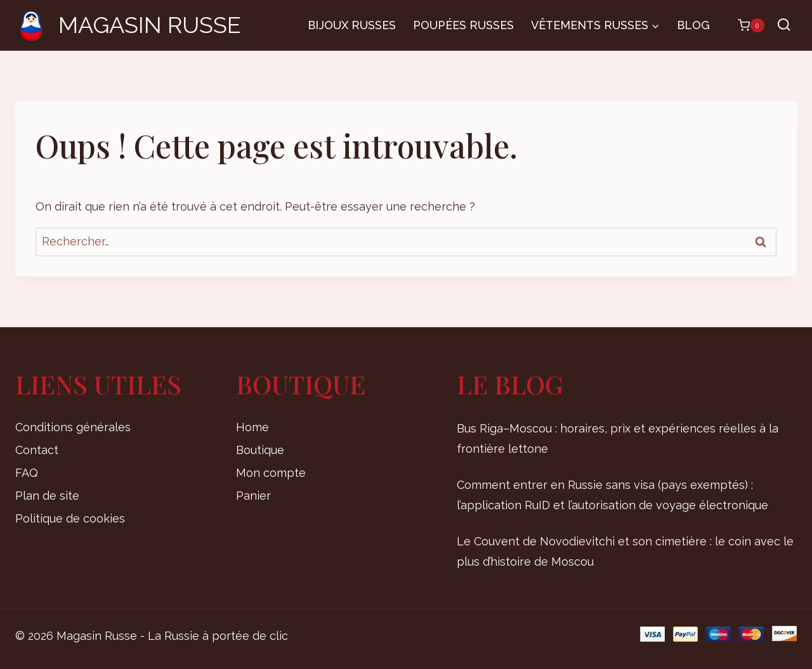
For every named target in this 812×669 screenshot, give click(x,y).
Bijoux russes (352, 25)
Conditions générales (73, 427)
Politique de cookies (70, 518)
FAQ (27, 473)
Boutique (260, 450)
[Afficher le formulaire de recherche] (784, 25)
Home (252, 427)
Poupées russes (463, 25)
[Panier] (745, 25)
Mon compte (271, 473)
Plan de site (47, 496)
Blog (693, 25)
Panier (253, 496)
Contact (37, 450)
